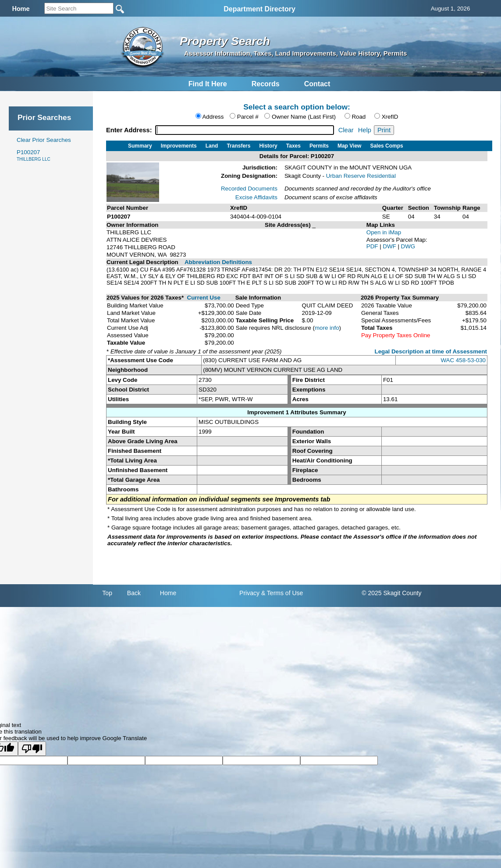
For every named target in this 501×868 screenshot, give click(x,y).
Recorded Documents (249, 189)
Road (359, 117)
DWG (408, 246)
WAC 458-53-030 (463, 360)
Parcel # (248, 117)
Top (107, 593)
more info (327, 328)
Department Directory (259, 9)
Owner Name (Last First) (304, 117)
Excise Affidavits (256, 197)
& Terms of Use (282, 593)
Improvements (179, 146)
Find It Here (208, 84)
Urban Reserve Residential (361, 176)
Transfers (238, 146)
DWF (390, 246)
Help (365, 130)
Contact (317, 84)
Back (134, 593)
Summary (140, 146)
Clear (346, 130)
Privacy (249, 593)
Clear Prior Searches (44, 140)
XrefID (390, 117)
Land (212, 146)
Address (213, 117)
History (268, 146)
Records (266, 84)
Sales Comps (386, 146)
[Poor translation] (32, 749)
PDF (373, 246)
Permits (319, 146)
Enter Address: (130, 130)
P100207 (34, 155)
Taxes (293, 146)
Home (168, 593)
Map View (349, 146)
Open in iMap (384, 232)
